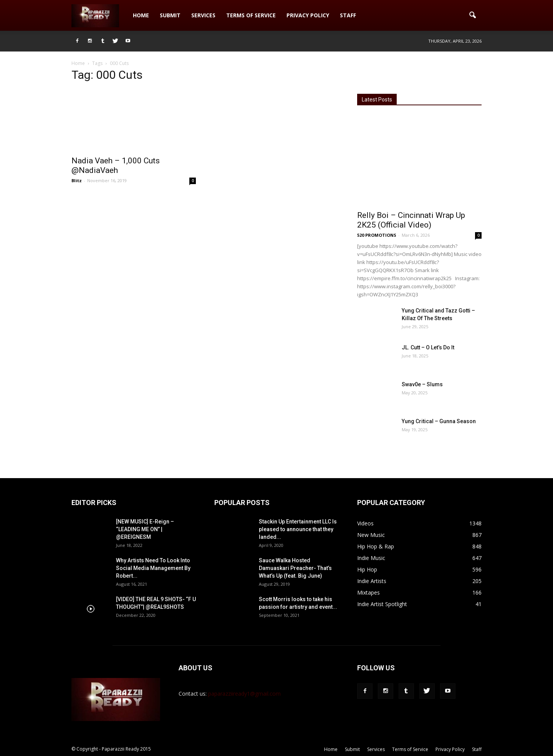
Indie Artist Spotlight (382, 604)
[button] (472, 15)
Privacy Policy (308, 15)
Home (141, 15)
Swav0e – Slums (422, 384)
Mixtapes (368, 592)
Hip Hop (367, 569)
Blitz (77, 180)
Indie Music (371, 558)
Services (203, 15)
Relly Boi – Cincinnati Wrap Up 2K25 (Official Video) (411, 220)
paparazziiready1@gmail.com (244, 694)
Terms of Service (251, 15)
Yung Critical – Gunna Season (439, 421)
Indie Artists (372, 581)
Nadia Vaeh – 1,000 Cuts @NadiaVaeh (116, 165)
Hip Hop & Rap (376, 546)
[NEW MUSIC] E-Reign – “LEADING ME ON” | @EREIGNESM (145, 529)
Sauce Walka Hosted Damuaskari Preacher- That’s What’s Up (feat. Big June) (295, 568)
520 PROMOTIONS (377, 235)
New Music (371, 535)
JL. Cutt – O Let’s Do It (428, 347)
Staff (348, 15)
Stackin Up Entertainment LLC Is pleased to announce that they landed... (298, 529)
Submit (170, 15)
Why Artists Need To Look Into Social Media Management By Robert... (153, 568)
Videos (365, 523)
